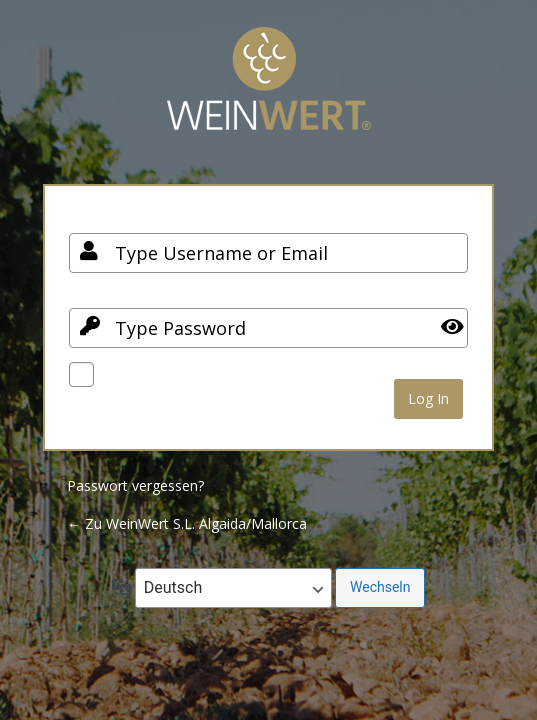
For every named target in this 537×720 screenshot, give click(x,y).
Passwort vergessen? (135, 485)
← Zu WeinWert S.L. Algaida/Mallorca (187, 523)
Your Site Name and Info (269, 93)
